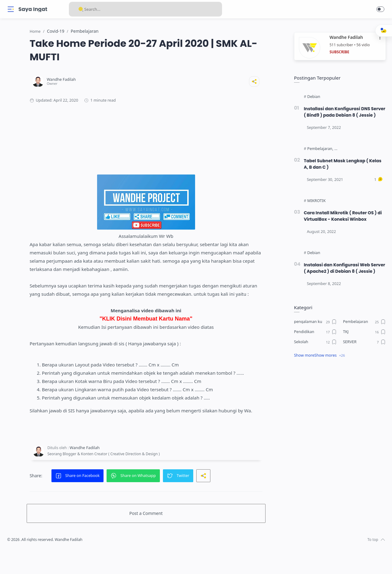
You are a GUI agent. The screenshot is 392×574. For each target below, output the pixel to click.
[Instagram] (20, 562)
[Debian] (312, 97)
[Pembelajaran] (319, 156)
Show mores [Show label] (324, 368)
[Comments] (377, 186)
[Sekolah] (314, 355)
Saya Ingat (33, 9)
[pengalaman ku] (314, 335)
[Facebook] (11, 562)
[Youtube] (38, 562)
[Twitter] (29, 562)
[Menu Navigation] (11, 9)
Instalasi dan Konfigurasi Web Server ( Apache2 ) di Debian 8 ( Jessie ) (338, 278)
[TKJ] (363, 345)
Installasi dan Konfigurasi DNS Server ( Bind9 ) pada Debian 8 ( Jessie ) (338, 115)
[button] (380, 9)
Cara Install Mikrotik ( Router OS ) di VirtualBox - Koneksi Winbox (342, 223)
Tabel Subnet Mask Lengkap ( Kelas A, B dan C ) (342, 171)
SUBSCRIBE (338, 52)
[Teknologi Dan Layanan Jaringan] (362, 156)
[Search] (145, 9)
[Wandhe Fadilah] (104, 80)
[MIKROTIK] (315, 208)
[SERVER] (363, 355)
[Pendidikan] (314, 345)
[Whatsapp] (47, 562)
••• (379, 38)
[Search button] (81, 9)
